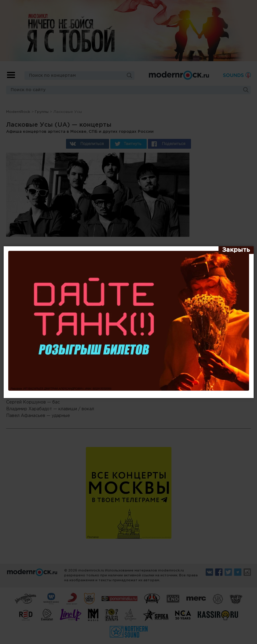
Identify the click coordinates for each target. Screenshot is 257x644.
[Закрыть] (236, 250)
